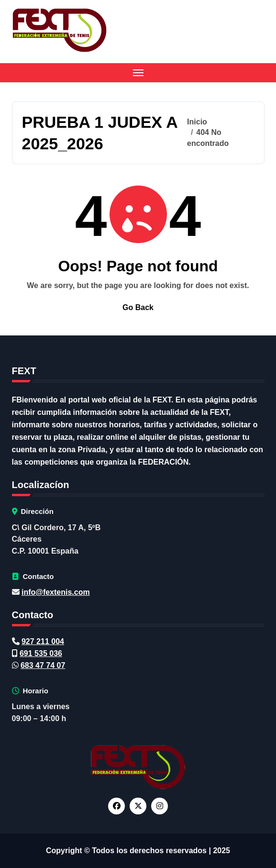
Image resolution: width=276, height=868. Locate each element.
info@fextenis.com (56, 592)
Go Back (138, 307)
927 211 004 (43, 641)
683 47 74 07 (43, 665)
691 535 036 (41, 653)
